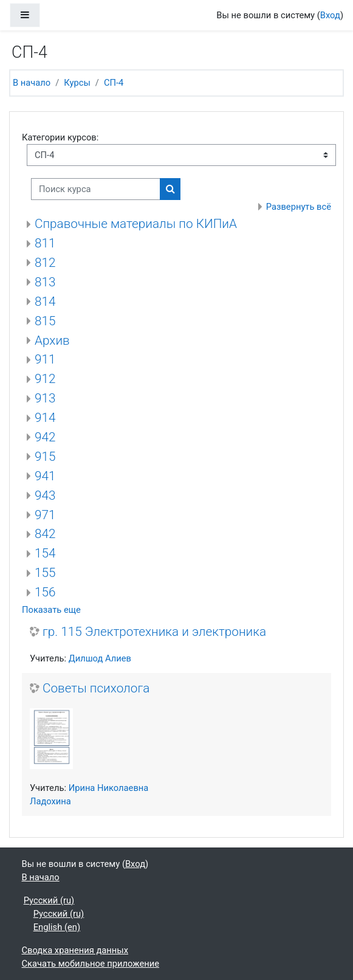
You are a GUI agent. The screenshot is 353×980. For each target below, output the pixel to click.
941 (45, 476)
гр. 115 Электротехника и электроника (154, 632)
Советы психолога (96, 688)
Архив (52, 340)
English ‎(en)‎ (57, 927)
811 (45, 243)
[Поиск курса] (96, 189)
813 (45, 282)
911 (45, 359)
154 (45, 553)
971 (45, 515)
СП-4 (114, 83)
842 (45, 534)
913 (45, 398)
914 (45, 418)
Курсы (77, 83)
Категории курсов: (60, 137)
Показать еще (51, 610)
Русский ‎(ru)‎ (49, 900)
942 (45, 437)
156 (45, 592)
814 (45, 302)
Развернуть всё (299, 207)
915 (45, 457)
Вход (330, 15)
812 (45, 263)
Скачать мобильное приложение (91, 964)
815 (45, 321)
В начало (32, 83)
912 (45, 379)
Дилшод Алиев (100, 658)
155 (45, 573)
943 (45, 495)
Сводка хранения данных (75, 950)
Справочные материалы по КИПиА (136, 224)
